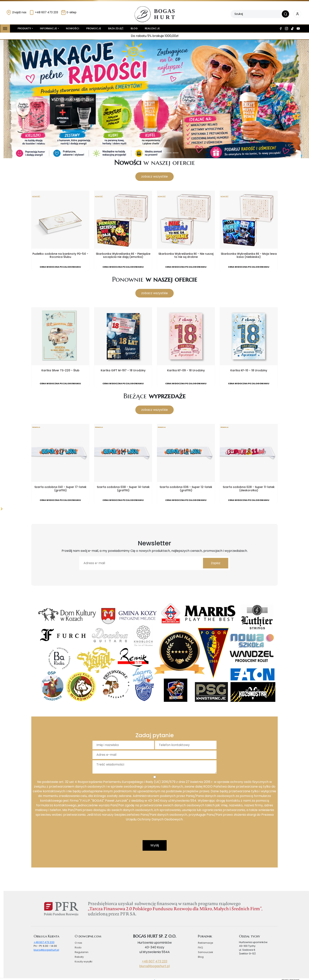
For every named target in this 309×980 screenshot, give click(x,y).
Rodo (78, 947)
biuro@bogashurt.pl (46, 950)
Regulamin (82, 952)
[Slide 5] (162, 153)
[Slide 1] (133, 153)
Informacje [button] (48, 28)
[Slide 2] (140, 153)
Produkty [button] (24, 29)
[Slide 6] (169, 153)
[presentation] (154, 833)
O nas (78, 943)
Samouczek (206, 952)
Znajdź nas (16, 12)
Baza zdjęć (116, 28)
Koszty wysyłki (84, 962)
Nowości (73, 28)
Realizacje (152, 28)
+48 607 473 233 (44, 12)
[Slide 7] (176, 153)
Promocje (94, 28)
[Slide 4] (154, 153)
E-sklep (69, 12)
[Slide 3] (147, 153)
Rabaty (79, 957)
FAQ (200, 947)
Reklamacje (206, 943)
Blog (134, 28)
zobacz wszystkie (154, 176)
